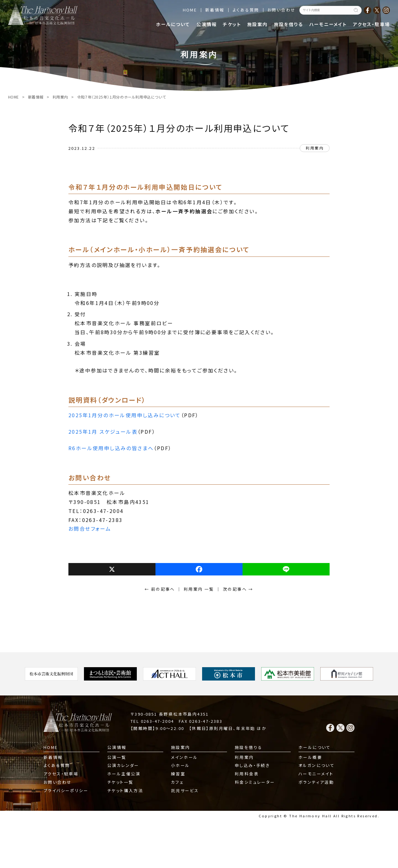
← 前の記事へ (160, 589)
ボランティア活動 (316, 782)
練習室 (178, 774)
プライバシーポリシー (66, 790)
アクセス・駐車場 (371, 24)
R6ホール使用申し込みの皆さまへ (111, 448)
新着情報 (215, 10)
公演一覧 (117, 757)
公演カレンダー (123, 765)
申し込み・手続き (252, 765)
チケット (232, 24)
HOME (190, 10)
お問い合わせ (281, 10)
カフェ (177, 782)
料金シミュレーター (255, 782)
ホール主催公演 (124, 774)
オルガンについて (317, 765)
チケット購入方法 (125, 790)
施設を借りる (289, 24)
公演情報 (207, 24)
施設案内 (257, 24)
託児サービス (185, 790)
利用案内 (60, 97)
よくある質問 (246, 10)
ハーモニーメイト (328, 24)
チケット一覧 (120, 782)
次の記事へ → (238, 589)
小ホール (180, 765)
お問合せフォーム (90, 529)
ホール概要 (310, 757)
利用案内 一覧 (199, 589)
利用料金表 (247, 774)
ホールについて (173, 24)
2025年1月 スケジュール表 (103, 432)
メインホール (184, 757)
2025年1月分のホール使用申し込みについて (125, 415)
